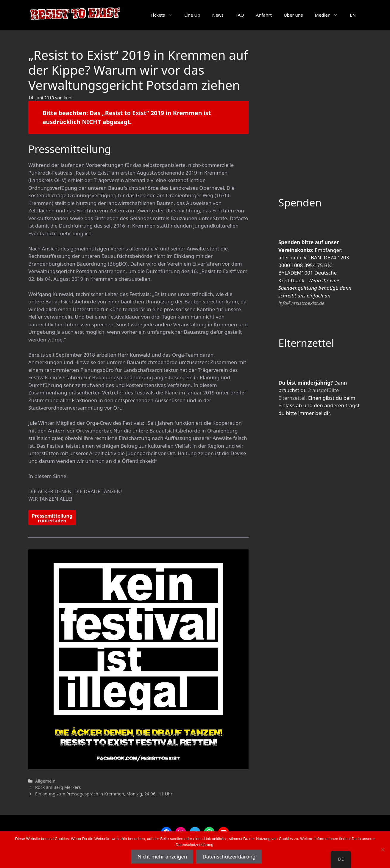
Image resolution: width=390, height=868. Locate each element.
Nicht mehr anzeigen (162, 857)
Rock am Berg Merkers (58, 787)
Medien (329, 15)
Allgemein (45, 781)
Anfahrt (264, 15)
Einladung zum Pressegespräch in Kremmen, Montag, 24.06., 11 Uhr (104, 794)
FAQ (240, 15)
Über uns (293, 15)
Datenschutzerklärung (229, 857)
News (218, 15)
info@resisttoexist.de (301, 303)
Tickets (164, 15)
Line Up (192, 15)
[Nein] (383, 850)
